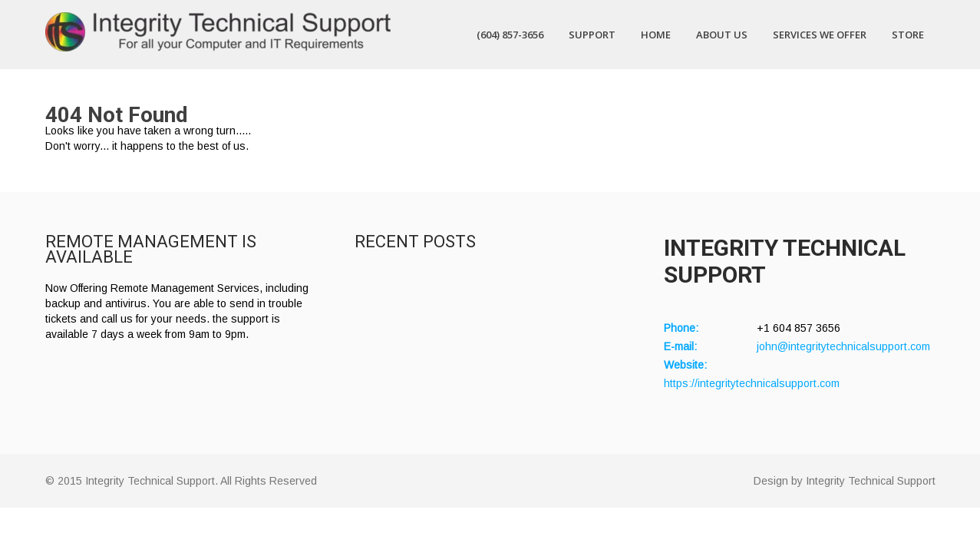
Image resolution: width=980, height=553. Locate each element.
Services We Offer (820, 35)
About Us (722, 35)
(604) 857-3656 (510, 35)
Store (908, 35)
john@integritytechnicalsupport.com (843, 346)
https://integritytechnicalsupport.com (752, 383)
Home (656, 35)
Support (592, 35)
